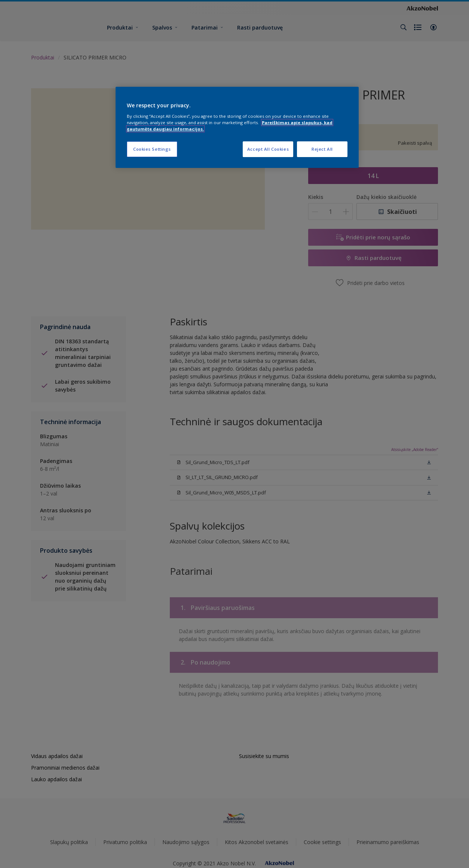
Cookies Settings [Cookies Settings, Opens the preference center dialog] (152, 149)
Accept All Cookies (268, 149)
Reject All (322, 149)
